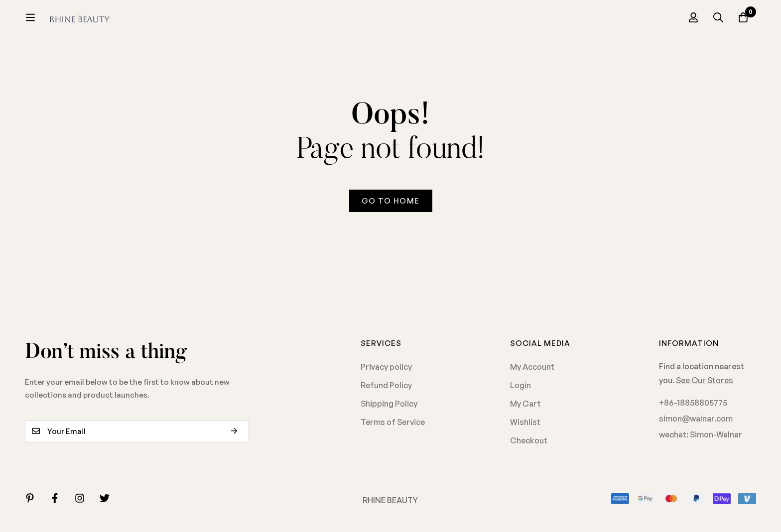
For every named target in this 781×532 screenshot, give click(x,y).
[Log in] (693, 17)
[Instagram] (80, 498)
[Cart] (743, 17)
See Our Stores (705, 380)
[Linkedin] (30, 498)
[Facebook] (55, 498)
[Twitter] (105, 498)
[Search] (718, 17)
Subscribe (238, 431)
